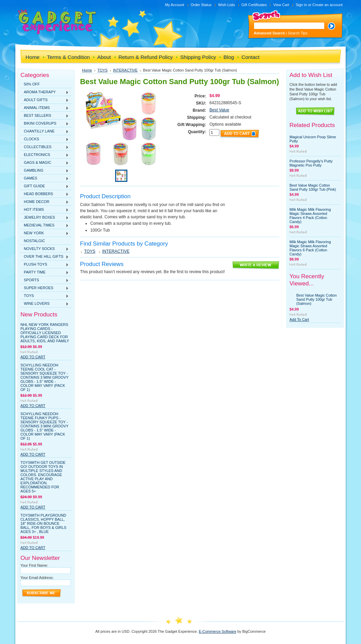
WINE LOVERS (45, 304)
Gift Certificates (254, 5)
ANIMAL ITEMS (45, 108)
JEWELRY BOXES (45, 218)
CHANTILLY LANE (45, 131)
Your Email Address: (37, 578)
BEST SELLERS (45, 116)
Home (87, 70)
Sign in (301, 5)
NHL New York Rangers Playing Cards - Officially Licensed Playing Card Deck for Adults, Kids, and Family (45, 333)
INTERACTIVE (125, 70)
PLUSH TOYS (45, 265)
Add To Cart (33, 357)
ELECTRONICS (45, 155)
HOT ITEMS (45, 210)
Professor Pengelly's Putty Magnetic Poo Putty (311, 163)
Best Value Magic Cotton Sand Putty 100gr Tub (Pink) (313, 187)
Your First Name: (34, 565)
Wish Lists (226, 5)
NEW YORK (45, 233)
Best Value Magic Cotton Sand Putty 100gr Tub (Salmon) (317, 299)
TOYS (45, 296)
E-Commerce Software (218, 631)
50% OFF (32, 84)
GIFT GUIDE (45, 186)
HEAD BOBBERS (45, 194)
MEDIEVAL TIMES (45, 225)
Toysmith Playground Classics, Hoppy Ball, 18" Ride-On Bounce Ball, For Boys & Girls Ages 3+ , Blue (43, 523)
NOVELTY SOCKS (45, 249)
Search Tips (297, 33)
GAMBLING (45, 171)
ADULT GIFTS (45, 100)
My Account (174, 5)
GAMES (45, 178)
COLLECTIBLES (45, 147)
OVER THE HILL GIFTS (45, 257)
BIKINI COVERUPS (45, 124)
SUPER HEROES (45, 288)
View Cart (281, 5)
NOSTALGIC (34, 241)
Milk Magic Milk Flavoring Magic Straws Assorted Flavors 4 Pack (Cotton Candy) (310, 216)
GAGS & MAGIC (45, 163)
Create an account (327, 5)
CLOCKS (45, 139)
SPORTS (45, 280)
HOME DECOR (45, 202)
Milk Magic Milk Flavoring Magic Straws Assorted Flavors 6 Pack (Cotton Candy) (310, 248)
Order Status (201, 5)
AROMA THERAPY (45, 92)
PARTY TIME (45, 272)
